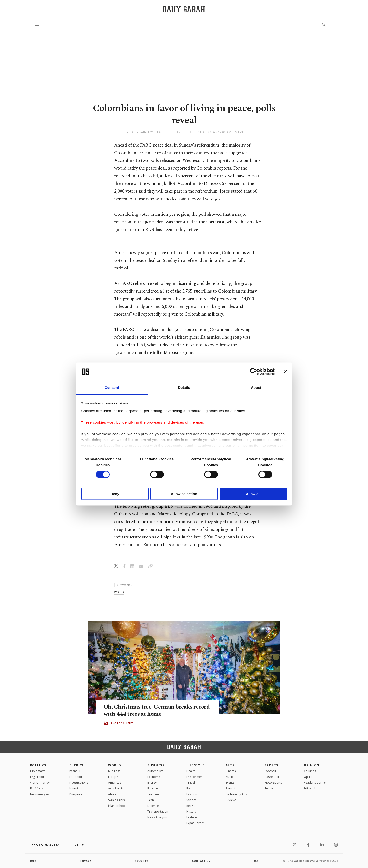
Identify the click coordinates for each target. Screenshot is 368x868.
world (119, 592)
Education (76, 777)
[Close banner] (285, 372)
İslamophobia (118, 806)
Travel (191, 783)
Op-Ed (308, 777)
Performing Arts (236, 794)
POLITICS (38, 765)
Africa (112, 794)
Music (229, 777)
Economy (154, 777)
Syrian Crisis (116, 800)
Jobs (34, 861)
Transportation (158, 811)
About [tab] (256, 388)
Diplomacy (37, 771)
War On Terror (40, 783)
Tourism (153, 794)
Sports (271, 765)
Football (270, 771)
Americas (115, 783)
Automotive (155, 771)
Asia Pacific (116, 788)
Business (156, 765)
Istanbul (75, 771)
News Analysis (40, 794)
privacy (86, 861)
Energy (152, 783)
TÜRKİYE (77, 765)
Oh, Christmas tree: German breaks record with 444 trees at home (149, 710)
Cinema (231, 771)
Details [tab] (184, 388)
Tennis (269, 788)
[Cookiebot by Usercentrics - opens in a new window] (254, 372)
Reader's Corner (315, 783)
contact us (201, 861)
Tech (151, 800)
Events (230, 783)
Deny (115, 494)
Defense (153, 806)
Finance (153, 788)
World (115, 765)
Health (191, 771)
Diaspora (76, 794)
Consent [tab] (112, 388)
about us (142, 861)
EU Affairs (37, 788)
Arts (230, 765)
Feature (192, 817)
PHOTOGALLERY (122, 723)
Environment (195, 777)
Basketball (272, 777)
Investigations (79, 783)
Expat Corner (195, 823)
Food (190, 788)
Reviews (231, 800)
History (191, 811)
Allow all (253, 494)
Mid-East (114, 771)
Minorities (76, 788)
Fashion (192, 794)
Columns (310, 771)
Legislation (37, 777)
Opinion (312, 765)
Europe (113, 777)
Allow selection (184, 494)
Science (191, 800)
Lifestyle (195, 765)
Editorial (309, 788)
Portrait (231, 788)
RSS (256, 861)
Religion (192, 806)
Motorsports (273, 783)
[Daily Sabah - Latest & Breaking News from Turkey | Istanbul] (184, 9)
